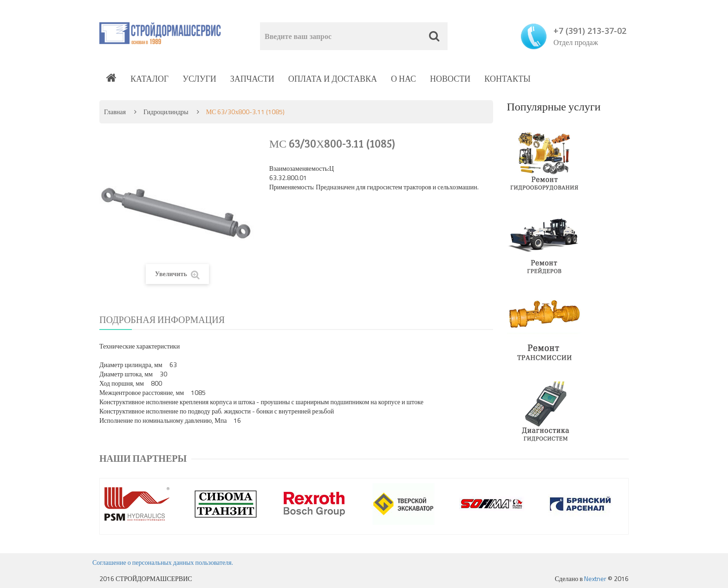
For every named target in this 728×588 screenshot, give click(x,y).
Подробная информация (162, 320)
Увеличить (177, 274)
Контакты (507, 79)
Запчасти (252, 79)
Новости (450, 79)
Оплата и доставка (333, 79)
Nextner (595, 578)
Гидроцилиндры (166, 112)
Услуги (199, 79)
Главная (115, 112)
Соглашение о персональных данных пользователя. (163, 562)
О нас (403, 79)
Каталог (149, 79)
